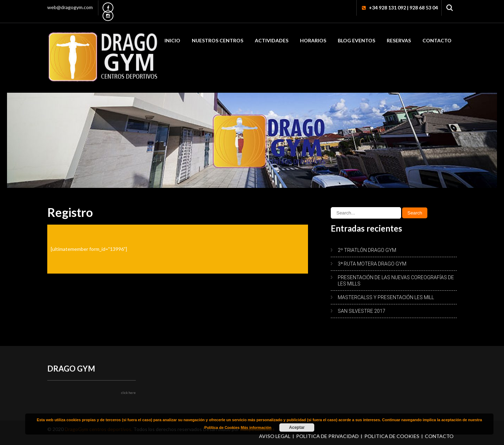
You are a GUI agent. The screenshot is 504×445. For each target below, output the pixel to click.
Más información (256, 428)
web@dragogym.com (70, 7)
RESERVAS (399, 40)
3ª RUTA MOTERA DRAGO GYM (372, 264)
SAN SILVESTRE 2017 (362, 311)
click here (128, 393)
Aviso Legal (275, 436)
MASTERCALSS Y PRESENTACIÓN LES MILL (386, 297)
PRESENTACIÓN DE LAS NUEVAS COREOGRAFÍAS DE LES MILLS (396, 281)
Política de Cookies (392, 436)
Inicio (172, 40)
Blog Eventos (356, 40)
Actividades (272, 40)
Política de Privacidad (327, 436)
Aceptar (297, 428)
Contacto (437, 40)
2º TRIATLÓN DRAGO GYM (367, 250)
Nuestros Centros (218, 40)
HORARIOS (313, 40)
